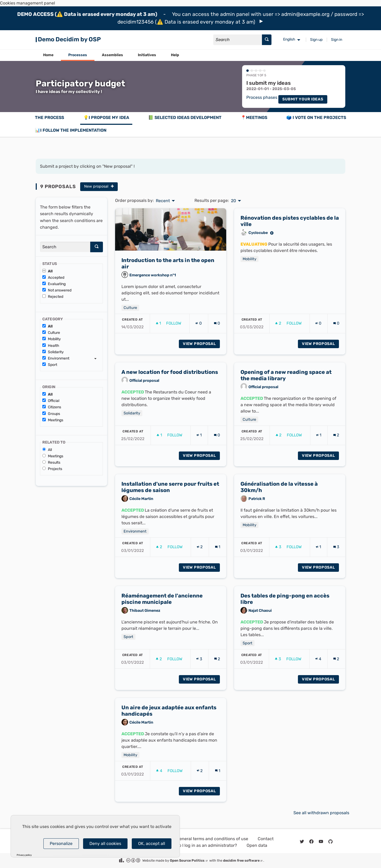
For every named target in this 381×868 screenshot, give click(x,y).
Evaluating (54, 284)
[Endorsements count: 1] (199, 442)
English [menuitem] (289, 39)
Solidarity (53, 352)
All (47, 271)
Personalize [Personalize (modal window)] (61, 843)
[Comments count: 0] (217, 330)
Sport (50, 365)
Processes (78, 55)
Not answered (57, 290)
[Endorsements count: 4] (318, 665)
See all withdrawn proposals (321, 813)
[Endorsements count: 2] (200, 554)
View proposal (201, 350)
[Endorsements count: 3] (199, 665)
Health (51, 346)
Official (51, 401)
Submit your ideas (303, 99)
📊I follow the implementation (71, 130)
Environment (56, 358)
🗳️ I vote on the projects (316, 118)
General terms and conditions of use (212, 839)
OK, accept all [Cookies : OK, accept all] (152, 843)
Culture (51, 333)
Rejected (53, 297)
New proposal (99, 186)
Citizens (52, 407)
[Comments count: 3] (336, 554)
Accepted (53, 278)
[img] (261, 21)
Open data (257, 845)
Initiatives (147, 55)
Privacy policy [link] (24, 855)
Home (48, 55)
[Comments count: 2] (336, 442)
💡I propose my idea (106, 118)
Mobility (52, 339)
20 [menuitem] (233, 201)
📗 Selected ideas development (185, 118)
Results (51, 462)
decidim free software (243, 860)
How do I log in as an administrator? (202, 845)
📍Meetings (254, 118)
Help (175, 55)
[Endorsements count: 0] (199, 330)
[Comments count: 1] (218, 554)
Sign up (316, 40)
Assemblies (112, 55)
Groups (51, 414)
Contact (266, 839)
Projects (52, 469)
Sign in (337, 40)
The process (49, 118)
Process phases (262, 97)
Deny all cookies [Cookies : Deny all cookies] (105, 843)
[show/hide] (97, 358)
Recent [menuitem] (163, 201)
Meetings (53, 420)
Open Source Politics (189, 860)
